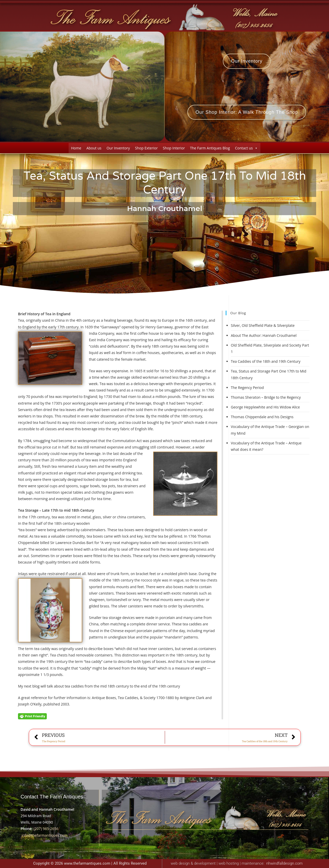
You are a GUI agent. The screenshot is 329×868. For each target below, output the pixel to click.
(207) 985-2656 (46, 829)
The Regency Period (247, 388)
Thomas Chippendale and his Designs (262, 417)
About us (94, 148)
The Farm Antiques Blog (210, 148)
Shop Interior (174, 148)
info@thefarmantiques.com (45, 835)
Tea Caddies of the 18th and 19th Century (266, 361)
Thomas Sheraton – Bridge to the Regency (266, 397)
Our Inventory (118, 148)
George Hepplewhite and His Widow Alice (265, 407)
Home (76, 148)
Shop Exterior (146, 148)
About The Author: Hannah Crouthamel (264, 335)
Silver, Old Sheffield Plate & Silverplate (263, 325)
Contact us (246, 148)
